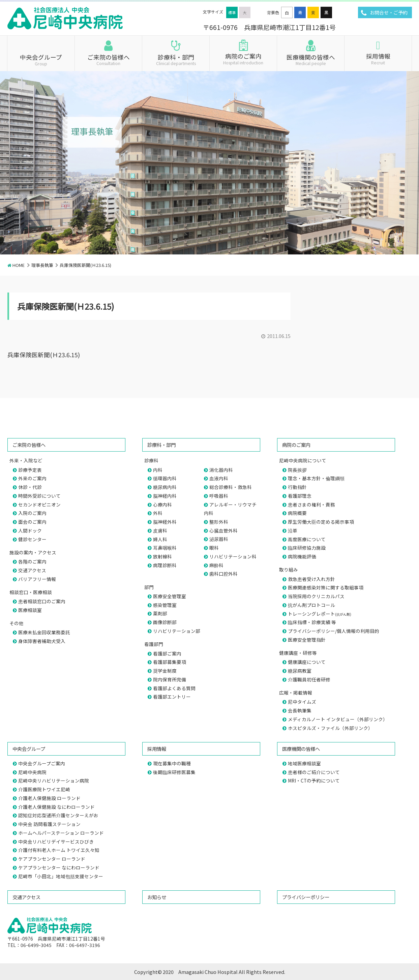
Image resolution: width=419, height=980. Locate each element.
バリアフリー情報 (37, 579)
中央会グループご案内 (42, 763)
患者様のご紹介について (314, 772)
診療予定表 (30, 470)
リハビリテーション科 (233, 556)
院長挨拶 (297, 470)
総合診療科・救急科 (231, 487)
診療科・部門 (176, 59)
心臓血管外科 (223, 530)
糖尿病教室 (300, 671)
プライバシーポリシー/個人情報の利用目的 (334, 631)
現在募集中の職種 (172, 763)
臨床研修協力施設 (307, 548)
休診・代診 (30, 487)
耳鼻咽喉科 (165, 548)
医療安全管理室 (170, 596)
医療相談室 (30, 610)
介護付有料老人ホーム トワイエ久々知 (59, 850)
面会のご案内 (32, 522)
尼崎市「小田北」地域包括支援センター (61, 876)
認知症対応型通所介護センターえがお (58, 815)
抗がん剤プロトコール (311, 605)
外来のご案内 (32, 478)
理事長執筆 (42, 265)
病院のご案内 (243, 58)
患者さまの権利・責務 (311, 504)
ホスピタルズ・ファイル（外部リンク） (330, 728)
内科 (158, 470)
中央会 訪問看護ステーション (49, 824)
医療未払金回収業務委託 (44, 632)
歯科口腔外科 (223, 574)
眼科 (214, 548)
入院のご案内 (32, 513)
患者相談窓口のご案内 (42, 601)
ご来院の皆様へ (108, 59)
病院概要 (297, 513)
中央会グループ (41, 59)
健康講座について (307, 662)
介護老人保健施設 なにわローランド (56, 807)
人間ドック (30, 530)
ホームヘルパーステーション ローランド (61, 833)
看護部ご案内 (167, 653)
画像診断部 (165, 622)
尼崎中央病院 (32, 772)
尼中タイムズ (302, 702)
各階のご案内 (32, 561)
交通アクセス (32, 570)
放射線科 (162, 556)
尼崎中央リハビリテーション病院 (54, 780)
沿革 (293, 530)
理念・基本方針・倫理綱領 (316, 478)
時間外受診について (39, 496)
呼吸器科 (219, 496)
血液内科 (219, 478)
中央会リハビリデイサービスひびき (56, 841)
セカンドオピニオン (39, 504)
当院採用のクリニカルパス (316, 596)
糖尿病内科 (165, 487)
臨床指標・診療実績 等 (312, 622)
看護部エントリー (172, 697)
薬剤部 (160, 613)
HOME (19, 265)
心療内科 (162, 504)
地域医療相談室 (304, 763)
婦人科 (160, 539)
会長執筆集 (300, 710)
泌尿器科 (219, 539)
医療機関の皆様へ (311, 59)
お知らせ (157, 897)
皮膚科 (160, 530)
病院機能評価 (302, 556)
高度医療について (307, 539)
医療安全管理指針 (307, 640)
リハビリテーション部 (177, 631)
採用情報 (378, 58)
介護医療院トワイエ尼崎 (44, 789)
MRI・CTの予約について (314, 780)
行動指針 (297, 487)
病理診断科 (165, 565)
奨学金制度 (165, 671)
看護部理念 (300, 496)
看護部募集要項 (170, 662)
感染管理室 (165, 605)
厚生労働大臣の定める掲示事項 (321, 522)
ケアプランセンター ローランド (52, 859)
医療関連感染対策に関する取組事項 (326, 587)
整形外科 (219, 522)
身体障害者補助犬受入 (42, 641)
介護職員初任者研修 (309, 679)
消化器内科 (221, 470)
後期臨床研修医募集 (174, 772)
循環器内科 (165, 478)
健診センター (32, 539)
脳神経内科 (165, 496)
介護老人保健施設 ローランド (49, 798)
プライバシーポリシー (306, 897)
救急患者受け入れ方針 (311, 579)
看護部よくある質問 (174, 688)
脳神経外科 (165, 522)
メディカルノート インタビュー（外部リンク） (338, 719)
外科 (158, 513)
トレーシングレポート (320, 614)
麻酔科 (216, 565)
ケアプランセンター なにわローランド (59, 867)
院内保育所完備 (170, 679)
